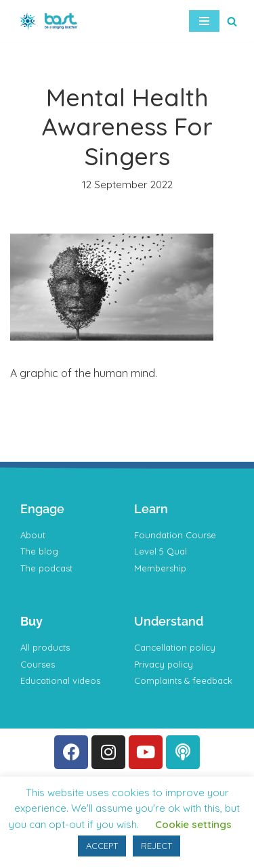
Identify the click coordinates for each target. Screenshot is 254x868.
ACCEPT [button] (102, 846)
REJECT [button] (156, 846)
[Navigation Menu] (204, 21)
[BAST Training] (51, 21)
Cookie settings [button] (193, 824)
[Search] (232, 21)
